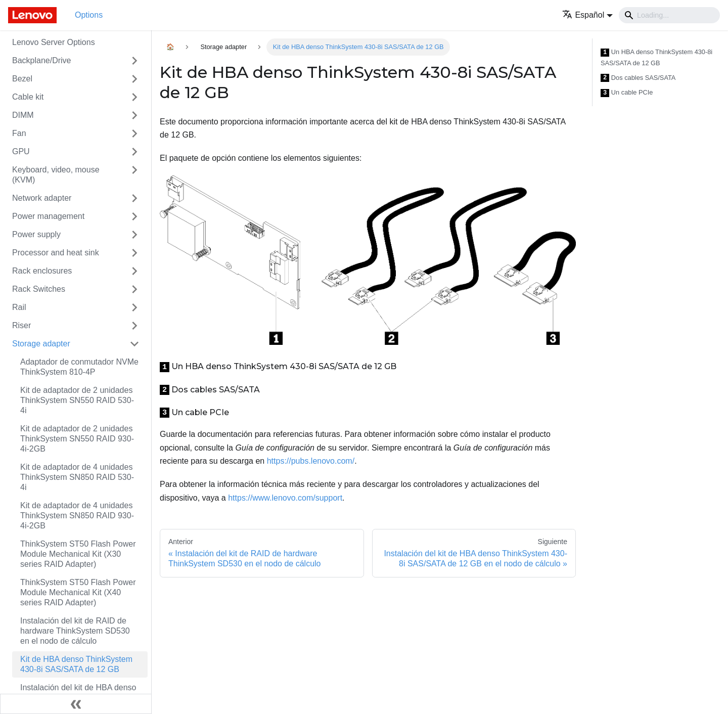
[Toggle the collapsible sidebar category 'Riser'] (134, 326)
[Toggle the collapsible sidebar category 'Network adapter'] (134, 198)
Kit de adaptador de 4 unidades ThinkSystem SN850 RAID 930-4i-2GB (77, 516)
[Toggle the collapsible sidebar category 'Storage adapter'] (134, 344)
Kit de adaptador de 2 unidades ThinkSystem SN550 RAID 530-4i (77, 400)
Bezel (22, 79)
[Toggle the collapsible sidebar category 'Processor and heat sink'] (134, 253)
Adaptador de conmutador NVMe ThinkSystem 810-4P (79, 367)
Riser (21, 325)
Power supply (36, 234)
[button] (587, 15)
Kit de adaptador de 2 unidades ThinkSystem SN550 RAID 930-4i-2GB (77, 439)
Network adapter (42, 198)
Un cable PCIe (627, 93)
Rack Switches (39, 289)
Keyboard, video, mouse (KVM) (56, 175)
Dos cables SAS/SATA (638, 78)
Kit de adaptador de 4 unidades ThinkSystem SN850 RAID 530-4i (77, 477)
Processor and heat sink (56, 253)
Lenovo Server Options (54, 42)
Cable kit (28, 97)
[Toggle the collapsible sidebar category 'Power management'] (134, 216)
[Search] (669, 15)
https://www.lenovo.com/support (285, 498)
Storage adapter (41, 344)
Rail (19, 307)
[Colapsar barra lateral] (76, 704)
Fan (19, 133)
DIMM (23, 115)
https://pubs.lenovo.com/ (311, 461)
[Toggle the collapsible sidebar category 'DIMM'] (134, 115)
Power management (48, 216)
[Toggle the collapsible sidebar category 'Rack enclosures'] (134, 271)
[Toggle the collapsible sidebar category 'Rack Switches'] (134, 289)
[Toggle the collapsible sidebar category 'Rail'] (134, 307)
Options (89, 15)
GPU (21, 151)
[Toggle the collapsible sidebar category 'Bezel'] (134, 79)
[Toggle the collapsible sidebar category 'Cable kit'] (134, 97)
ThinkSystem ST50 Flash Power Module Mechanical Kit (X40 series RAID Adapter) (78, 592)
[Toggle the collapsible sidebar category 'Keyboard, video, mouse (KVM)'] (134, 175)
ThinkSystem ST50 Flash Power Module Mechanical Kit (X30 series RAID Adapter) (78, 554)
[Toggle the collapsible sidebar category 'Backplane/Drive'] (134, 61)
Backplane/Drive (42, 60)
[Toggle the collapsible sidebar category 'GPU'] (134, 152)
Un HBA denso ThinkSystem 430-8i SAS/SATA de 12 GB (656, 57)
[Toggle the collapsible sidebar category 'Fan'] (134, 133)
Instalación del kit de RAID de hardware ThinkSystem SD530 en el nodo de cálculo (75, 631)
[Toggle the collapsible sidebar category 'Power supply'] (134, 235)
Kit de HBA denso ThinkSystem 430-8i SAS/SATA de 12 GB (76, 664)
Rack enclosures (42, 271)
